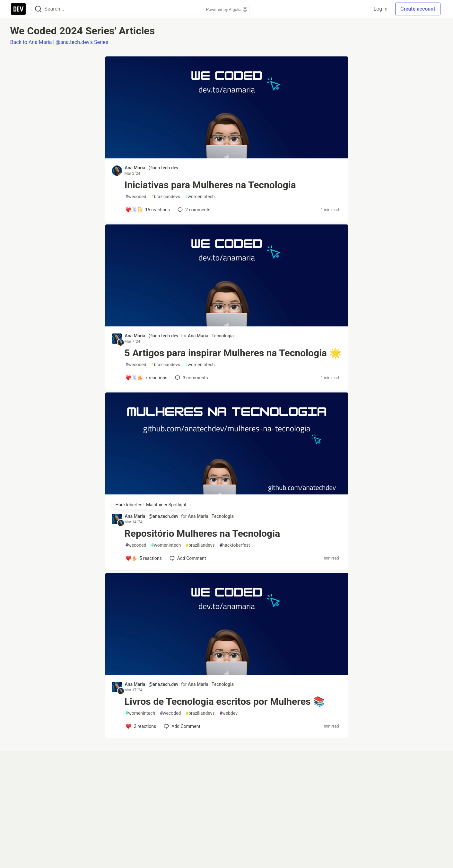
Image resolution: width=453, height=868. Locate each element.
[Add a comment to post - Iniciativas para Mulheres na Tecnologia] (148, 210)
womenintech (200, 197)
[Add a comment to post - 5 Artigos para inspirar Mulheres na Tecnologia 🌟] (146, 378)
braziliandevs (166, 197)
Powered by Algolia (227, 9)
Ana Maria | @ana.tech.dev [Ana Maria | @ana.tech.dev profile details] (152, 168)
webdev (229, 713)
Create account (418, 9)
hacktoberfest (235, 545)
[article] (227, 157)
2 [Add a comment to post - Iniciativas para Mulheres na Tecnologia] (193, 210)
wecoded (136, 197)
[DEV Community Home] (18, 9)
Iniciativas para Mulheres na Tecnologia (210, 185)
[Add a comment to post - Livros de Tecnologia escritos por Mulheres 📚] (141, 726)
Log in (381, 9)
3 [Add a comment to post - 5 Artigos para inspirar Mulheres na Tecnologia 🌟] (191, 378)
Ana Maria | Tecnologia (211, 336)
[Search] (38, 9)
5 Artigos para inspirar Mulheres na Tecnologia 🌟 (233, 353)
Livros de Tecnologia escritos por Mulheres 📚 (225, 701)
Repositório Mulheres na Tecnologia (202, 533)
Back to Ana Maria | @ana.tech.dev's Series (59, 42)
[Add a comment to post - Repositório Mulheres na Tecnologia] (144, 558)
